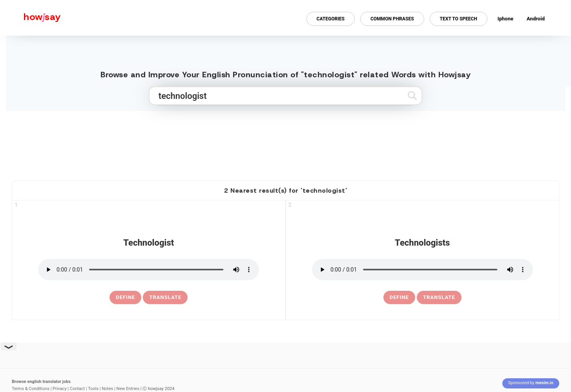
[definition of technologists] (399, 297)
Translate (165, 297)
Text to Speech (459, 19)
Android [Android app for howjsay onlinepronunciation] (536, 19)
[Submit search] (412, 96)
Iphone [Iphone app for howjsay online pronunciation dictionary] (505, 19)
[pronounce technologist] (149, 270)
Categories (331, 19)
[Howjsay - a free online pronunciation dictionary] (30, 18)
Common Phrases (392, 19)
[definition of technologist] (125, 297)
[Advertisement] (286, 142)
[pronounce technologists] (422, 270)
